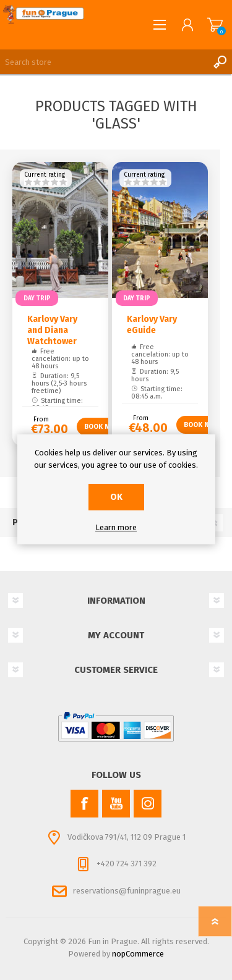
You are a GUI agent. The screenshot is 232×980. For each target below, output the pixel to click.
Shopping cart (215, 25)
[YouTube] (116, 804)
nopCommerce (138, 954)
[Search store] (104, 62)
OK (116, 497)
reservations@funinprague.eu (127, 891)
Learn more (116, 527)
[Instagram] (148, 804)
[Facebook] (84, 804)
